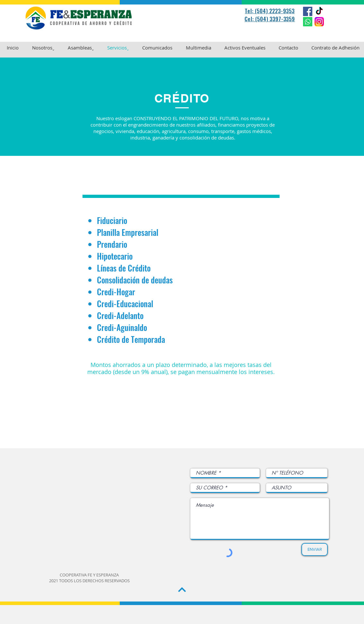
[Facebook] (308, 11)
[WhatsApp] (308, 22)
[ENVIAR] (315, 549)
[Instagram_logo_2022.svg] (319, 22)
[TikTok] (319, 11)
